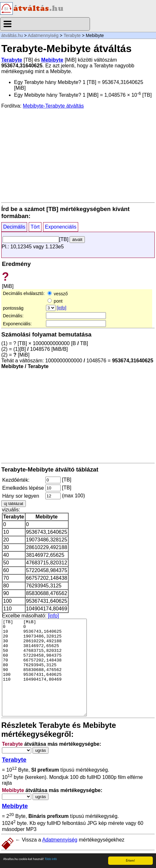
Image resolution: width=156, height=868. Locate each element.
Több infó (51, 859)
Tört (35, 227)
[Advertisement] (78, 155)
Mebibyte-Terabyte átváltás (53, 106)
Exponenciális (61, 227)
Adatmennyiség (43, 35)
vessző (58, 294)
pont (55, 301)
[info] (62, 308)
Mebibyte (52, 60)
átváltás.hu (12, 35)
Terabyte (72, 35)
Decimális (14, 227)
